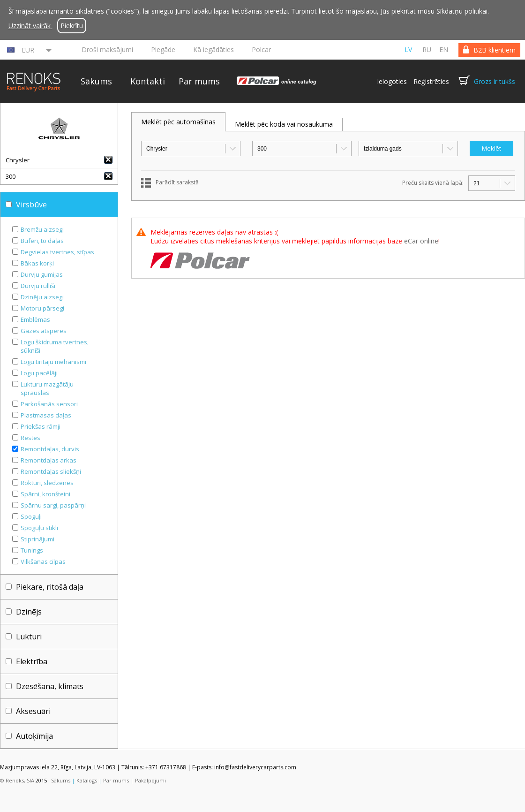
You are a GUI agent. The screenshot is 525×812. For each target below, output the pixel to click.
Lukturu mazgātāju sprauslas (47, 388)
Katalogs (87, 780)
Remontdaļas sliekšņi (51, 471)
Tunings (32, 550)
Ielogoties (392, 81)
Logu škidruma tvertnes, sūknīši (55, 346)
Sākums (96, 81)
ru (427, 49)
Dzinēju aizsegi (42, 297)
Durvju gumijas (42, 274)
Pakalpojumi (150, 780)
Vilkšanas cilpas (43, 562)
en (444, 49)
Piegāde (163, 49)
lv (408, 49)
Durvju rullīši (38, 286)
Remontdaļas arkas (49, 460)
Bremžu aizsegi (42, 229)
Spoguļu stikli (39, 528)
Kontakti (148, 81)
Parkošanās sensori (49, 404)
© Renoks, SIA (17, 780)
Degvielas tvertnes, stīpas (57, 252)
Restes (30, 438)
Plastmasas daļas (46, 415)
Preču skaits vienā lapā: (433, 183)
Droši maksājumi (107, 49)
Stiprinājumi (37, 539)
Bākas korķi (37, 263)
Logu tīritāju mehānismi (53, 362)
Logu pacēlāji (39, 373)
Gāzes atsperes (44, 331)
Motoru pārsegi (42, 308)
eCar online (421, 241)
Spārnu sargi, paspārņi (53, 505)
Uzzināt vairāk (30, 26)
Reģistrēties (431, 81)
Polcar (261, 49)
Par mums (199, 81)
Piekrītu (72, 26)
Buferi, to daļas (42, 241)
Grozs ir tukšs (495, 81)
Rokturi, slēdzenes (47, 483)
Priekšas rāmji (41, 426)
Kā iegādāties (214, 49)
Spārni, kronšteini (45, 494)
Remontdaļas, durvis (50, 449)
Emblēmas (35, 319)
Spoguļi (31, 516)
